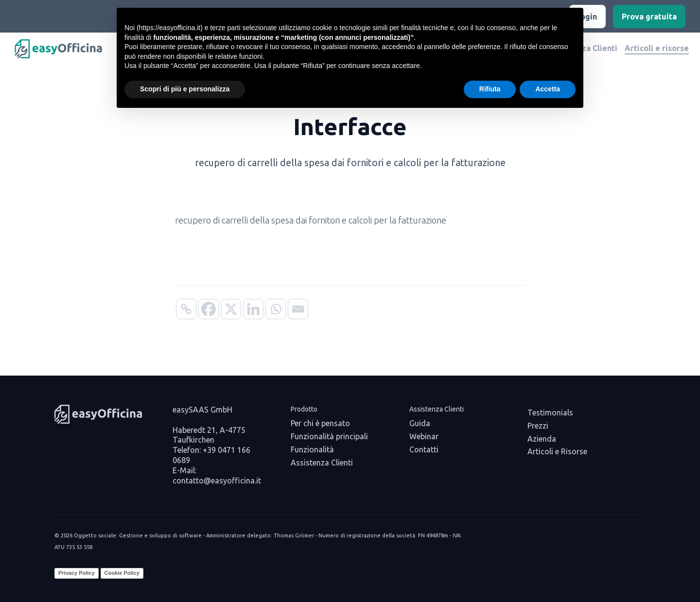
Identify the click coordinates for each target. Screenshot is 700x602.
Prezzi (538, 426)
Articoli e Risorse (557, 451)
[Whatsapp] (276, 309)
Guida (420, 423)
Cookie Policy (122, 573)
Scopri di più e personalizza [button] (185, 89)
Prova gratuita (649, 17)
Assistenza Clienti (322, 463)
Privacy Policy (77, 573)
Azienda (542, 439)
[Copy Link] (186, 309)
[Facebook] (209, 309)
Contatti (424, 449)
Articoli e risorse (657, 48)
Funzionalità (312, 449)
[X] (231, 309)
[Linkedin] (253, 309)
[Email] (298, 309)
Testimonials (550, 413)
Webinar (424, 436)
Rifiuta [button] (490, 89)
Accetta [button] (548, 89)
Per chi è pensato (320, 423)
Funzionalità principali (329, 436)
